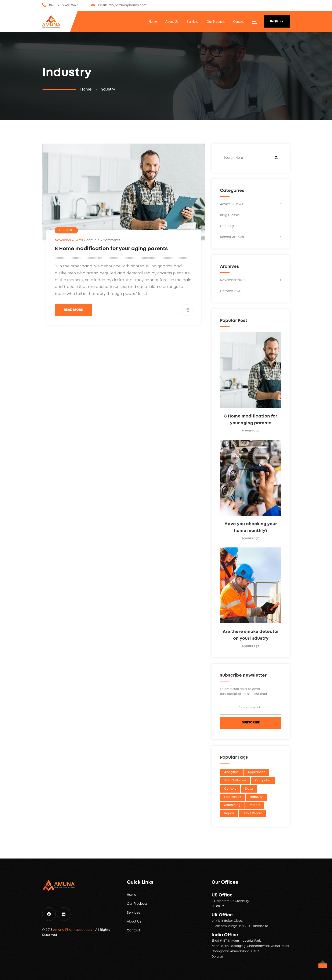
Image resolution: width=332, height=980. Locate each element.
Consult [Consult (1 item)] (230, 789)
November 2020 (251, 281)
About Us (172, 22)
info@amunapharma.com (127, 5)
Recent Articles (251, 237)
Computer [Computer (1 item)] (263, 780)
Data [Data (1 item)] (249, 789)
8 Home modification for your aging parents (111, 249)
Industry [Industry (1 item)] (256, 797)
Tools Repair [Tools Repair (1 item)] (253, 813)
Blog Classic (251, 216)
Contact (238, 22)
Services (192, 22)
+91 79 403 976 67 (68, 5)
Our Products (216, 22)
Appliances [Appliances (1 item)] (256, 772)
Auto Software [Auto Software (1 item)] (235, 780)
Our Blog (66, 230)
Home (153, 22)
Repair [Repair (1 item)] (229, 813)
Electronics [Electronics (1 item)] (233, 797)
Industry (107, 89)
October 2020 (251, 292)
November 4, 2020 (69, 240)
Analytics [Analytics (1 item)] (231, 772)
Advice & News (251, 205)
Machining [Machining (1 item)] (232, 805)
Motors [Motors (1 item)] (255, 805)
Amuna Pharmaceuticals (73, 930)
